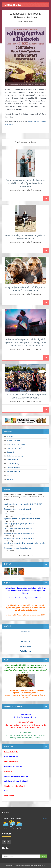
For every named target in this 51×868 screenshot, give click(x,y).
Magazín (10, 437)
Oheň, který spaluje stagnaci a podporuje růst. (20, 524)
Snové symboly (12, 460)
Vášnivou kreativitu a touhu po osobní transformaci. (22, 514)
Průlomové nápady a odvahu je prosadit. (18, 509)
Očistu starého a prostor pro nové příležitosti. (20, 538)
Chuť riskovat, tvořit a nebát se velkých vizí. (19, 529)
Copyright (9, 865)
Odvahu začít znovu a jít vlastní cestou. (18, 548)
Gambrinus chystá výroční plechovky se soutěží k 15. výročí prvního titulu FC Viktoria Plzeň (25, 183)
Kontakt (31, 865)
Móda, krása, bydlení (14, 448)
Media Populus (40, 865)
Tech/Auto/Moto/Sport (15, 471)
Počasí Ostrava (25, 646)
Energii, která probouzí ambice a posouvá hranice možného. (25, 543)
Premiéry (10, 475)
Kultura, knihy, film (13, 440)
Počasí (44, 819)
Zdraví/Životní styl (13, 464)
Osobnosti (11, 452)
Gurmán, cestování (14, 468)
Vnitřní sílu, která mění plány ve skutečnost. (19, 533)
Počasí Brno (25, 641)
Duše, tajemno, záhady (15, 456)
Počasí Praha (25, 632)
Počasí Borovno (26, 651)
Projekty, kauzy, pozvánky (27, 21)
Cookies (10, 479)
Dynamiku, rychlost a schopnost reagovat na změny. (22, 519)
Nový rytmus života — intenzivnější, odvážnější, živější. (23, 504)
